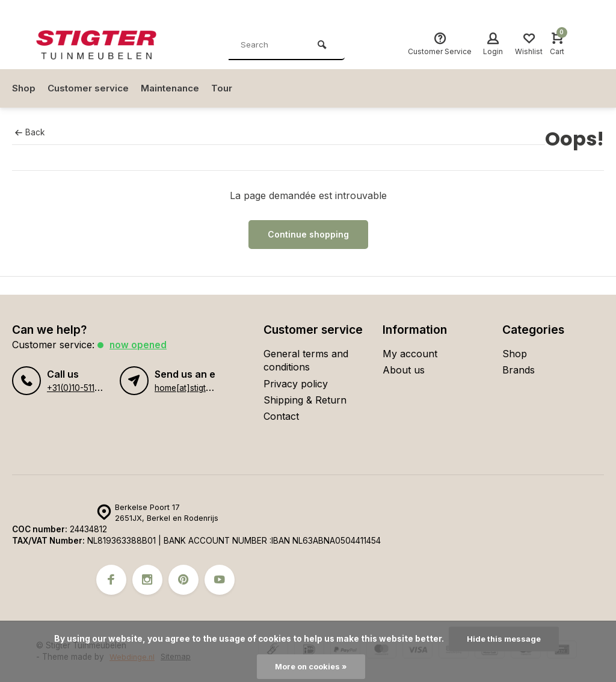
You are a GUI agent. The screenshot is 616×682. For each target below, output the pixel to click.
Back (30, 132)
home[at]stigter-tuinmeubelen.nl (215, 388)
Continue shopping (308, 234)
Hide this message (504, 638)
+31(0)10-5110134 (79, 388)
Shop (24, 88)
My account (410, 354)
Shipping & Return (305, 400)
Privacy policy (296, 384)
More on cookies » (311, 666)
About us (404, 370)
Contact (281, 416)
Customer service (91, 88)
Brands (519, 370)
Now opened (139, 345)
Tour (231, 88)
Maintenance (176, 88)
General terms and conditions (306, 360)
